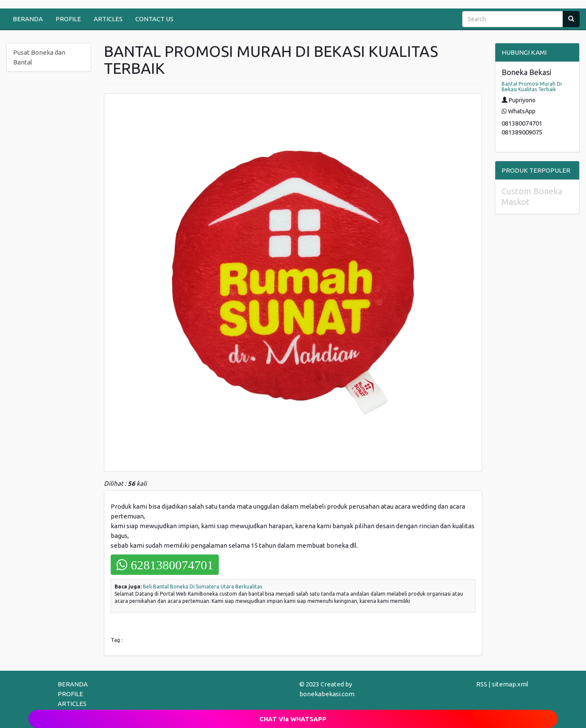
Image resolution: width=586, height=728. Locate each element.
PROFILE (68, 19)
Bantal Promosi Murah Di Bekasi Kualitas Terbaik (532, 87)
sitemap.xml (510, 684)
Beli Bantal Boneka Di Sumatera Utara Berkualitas (202, 587)
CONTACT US (154, 19)
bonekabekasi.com (327, 694)
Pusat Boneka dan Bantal (39, 57)
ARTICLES (108, 19)
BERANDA (28, 19)
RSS (482, 684)
